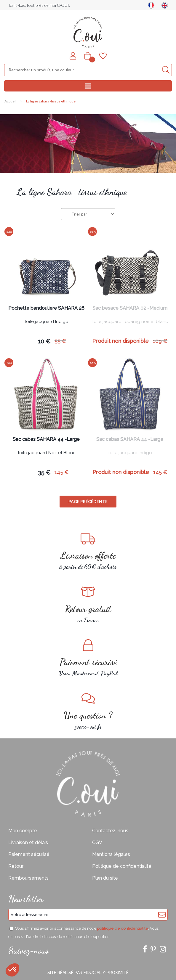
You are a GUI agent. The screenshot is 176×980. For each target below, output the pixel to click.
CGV (97, 842)
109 (160, 341)
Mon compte (23, 831)
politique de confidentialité (123, 928)
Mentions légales (111, 854)
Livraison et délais (28, 842)
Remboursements (28, 878)
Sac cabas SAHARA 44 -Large (46, 440)
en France (88, 605)
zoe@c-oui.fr (88, 711)
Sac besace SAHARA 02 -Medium (130, 308)
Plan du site (105, 878)
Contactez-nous (110, 831)
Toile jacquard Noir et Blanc (46, 453)
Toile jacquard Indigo (46, 322)
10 (44, 341)
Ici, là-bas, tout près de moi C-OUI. (39, 5)
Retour (16, 866)
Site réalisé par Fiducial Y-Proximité (88, 973)
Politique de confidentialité (122, 866)
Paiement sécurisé (29, 854)
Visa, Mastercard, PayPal (88, 658)
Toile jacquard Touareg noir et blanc (130, 322)
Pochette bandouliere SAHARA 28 (46, 308)
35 (44, 473)
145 (62, 472)
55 (60, 341)
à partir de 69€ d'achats (88, 551)
